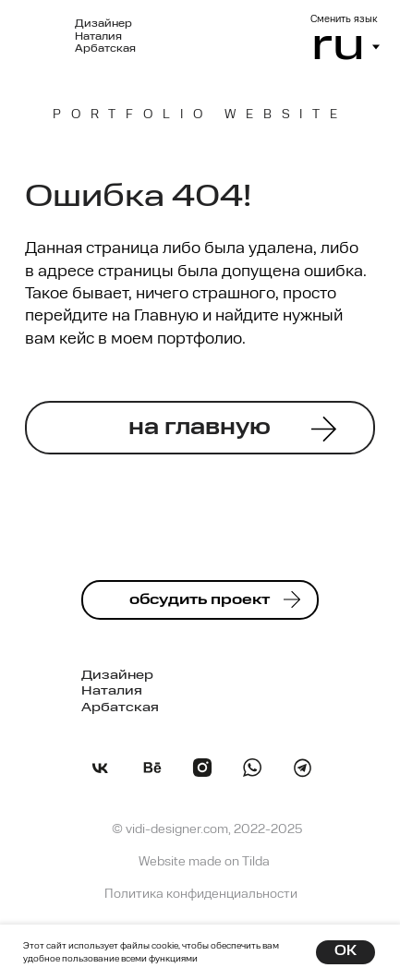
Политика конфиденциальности (201, 895)
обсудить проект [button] (200, 600)
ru (338, 47)
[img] (303, 768)
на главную (200, 428)
